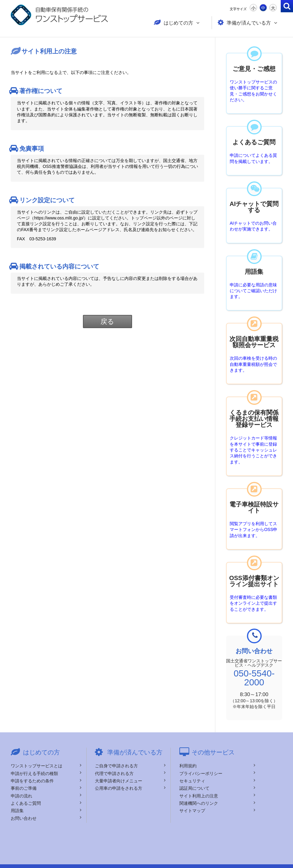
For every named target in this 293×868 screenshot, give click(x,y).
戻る (107, 320)
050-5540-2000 (254, 672)
